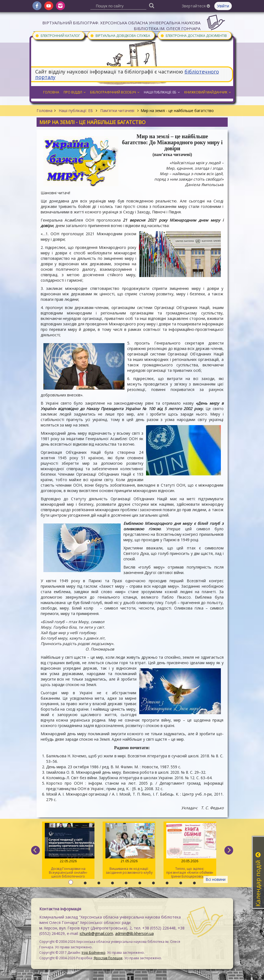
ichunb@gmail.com (96, 933)
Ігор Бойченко (94, 953)
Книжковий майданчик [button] (208, 92)
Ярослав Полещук (108, 958)
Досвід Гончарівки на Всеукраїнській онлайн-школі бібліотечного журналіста (68, 851)
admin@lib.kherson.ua (134, 933)
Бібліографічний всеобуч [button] (115, 92)
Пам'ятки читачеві (117, 111)
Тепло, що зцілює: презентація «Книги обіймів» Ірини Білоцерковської (190, 851)
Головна (45, 111)
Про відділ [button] (75, 92)
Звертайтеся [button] (196, 6)
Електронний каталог (58, 35)
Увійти (223, 6)
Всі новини (216, 879)
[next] (229, 850)
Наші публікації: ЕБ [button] (162, 92)
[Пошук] (152, 5)
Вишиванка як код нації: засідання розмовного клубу (129, 849)
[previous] (35, 850)
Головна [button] (51, 92)
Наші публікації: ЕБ (76, 111)
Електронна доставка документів (194, 35)
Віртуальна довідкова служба (120, 35)
